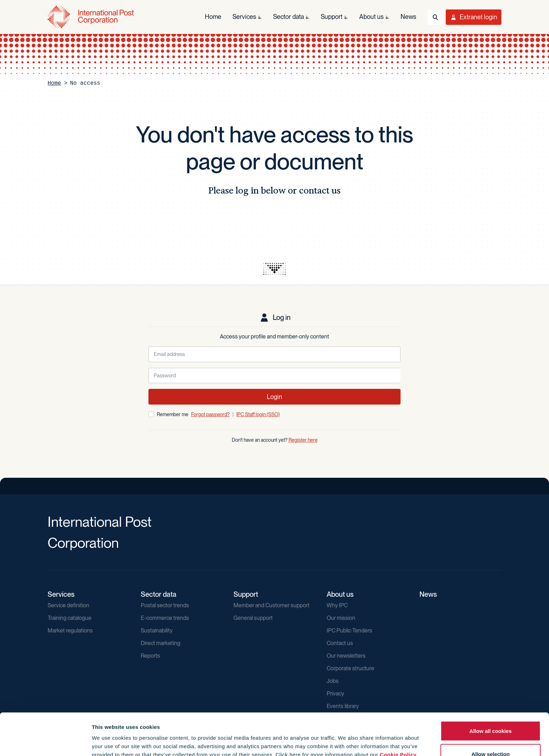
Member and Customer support (272, 605)
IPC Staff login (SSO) (258, 414)
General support (253, 618)
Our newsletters (346, 656)
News (428, 594)
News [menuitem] (408, 17)
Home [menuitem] (213, 17)
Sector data (159, 594)
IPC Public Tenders (349, 631)
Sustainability (157, 631)
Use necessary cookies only (491, 737)
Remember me (173, 414)
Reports (150, 656)
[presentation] (274, 269)
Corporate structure (350, 668)
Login (274, 397)
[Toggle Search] (435, 17)
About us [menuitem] (371, 17)
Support (246, 594)
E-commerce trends (165, 618)
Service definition (68, 605)
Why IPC (337, 605)
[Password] (274, 376)
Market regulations (70, 631)
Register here (303, 440)
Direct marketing (161, 643)
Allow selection (490, 715)
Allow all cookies (491, 691)
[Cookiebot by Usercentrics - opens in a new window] (45, 742)
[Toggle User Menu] (474, 17)
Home (54, 83)
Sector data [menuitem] (289, 17)
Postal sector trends (165, 605)
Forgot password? (210, 414)
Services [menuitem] (244, 17)
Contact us (340, 643)
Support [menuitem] (332, 17)
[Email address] (274, 354)
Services (61, 594)
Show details (379, 738)
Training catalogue (70, 618)
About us (340, 594)
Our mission (341, 618)
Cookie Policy (398, 715)
